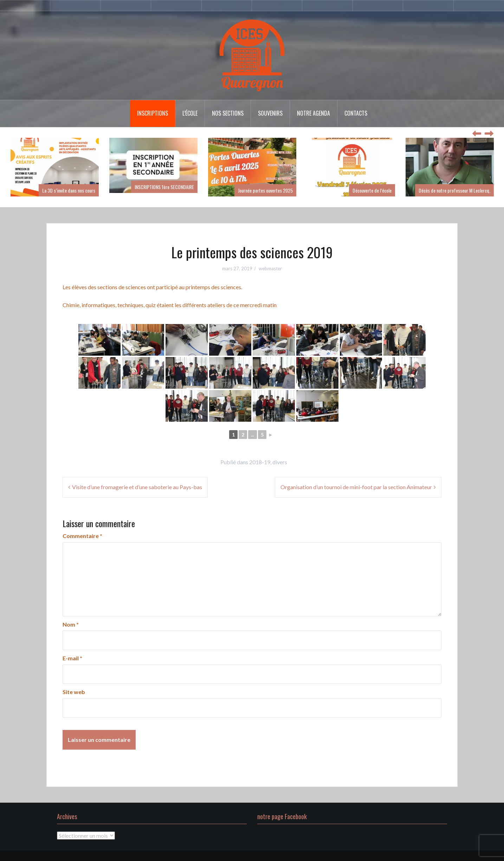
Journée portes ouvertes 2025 (265, 190)
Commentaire (82, 536)
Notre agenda (314, 113)
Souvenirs (270, 113)
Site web (74, 692)
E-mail (72, 658)
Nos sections (228, 113)
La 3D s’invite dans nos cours (69, 190)
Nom (71, 624)
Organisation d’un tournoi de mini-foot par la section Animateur (356, 487)
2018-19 (260, 462)
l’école (190, 113)
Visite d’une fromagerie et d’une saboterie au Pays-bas (137, 487)
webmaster (270, 268)
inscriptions (153, 113)
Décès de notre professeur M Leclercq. (454, 190)
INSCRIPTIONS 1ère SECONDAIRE (164, 187)
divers (280, 462)
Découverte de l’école (372, 190)
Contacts (356, 113)
